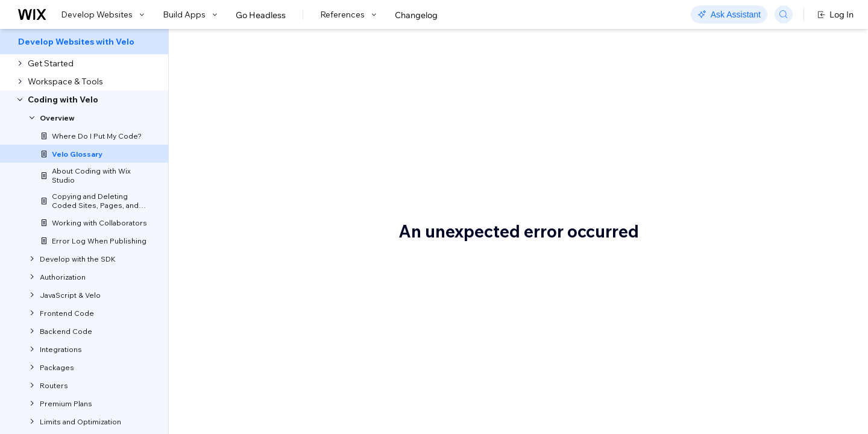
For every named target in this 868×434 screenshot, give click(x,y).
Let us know (225, 154)
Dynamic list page (732, 396)
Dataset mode (725, 360)
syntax (255, 266)
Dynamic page (726, 414)
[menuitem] (84, 42)
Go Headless (261, 15)
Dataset (712, 342)
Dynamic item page (735, 378)
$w (703, 125)
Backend (714, 161)
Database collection (736, 324)
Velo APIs (219, 398)
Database (716, 306)
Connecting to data (734, 269)
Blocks (710, 179)
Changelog (416, 15)
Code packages (728, 215)
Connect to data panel (740, 251)
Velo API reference (316, 184)
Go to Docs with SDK (665, 43)
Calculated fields (729, 197)
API (704, 143)
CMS (706, 288)
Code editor (720, 233)
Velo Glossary (262, 99)
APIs (579, 313)
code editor (373, 281)
